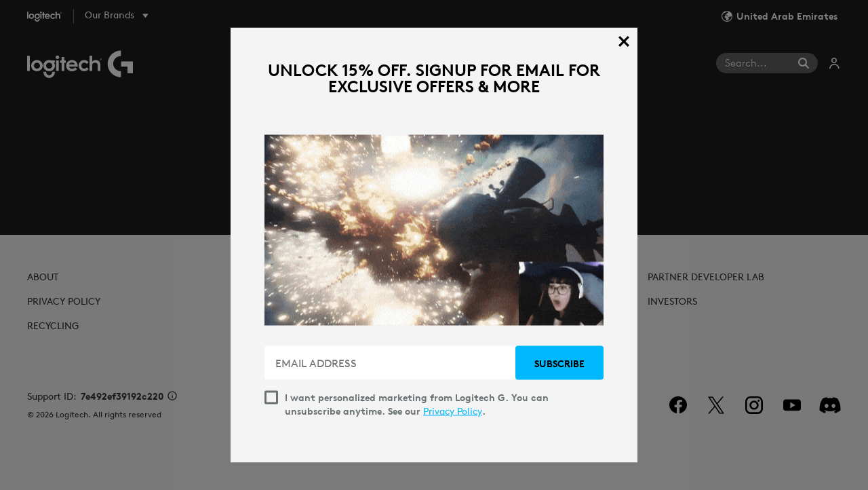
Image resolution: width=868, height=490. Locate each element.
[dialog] (434, 245)
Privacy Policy (453, 411)
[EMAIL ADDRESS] (391, 363)
